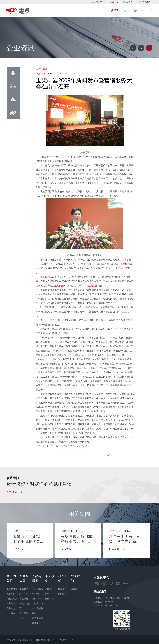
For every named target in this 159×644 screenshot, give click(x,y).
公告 (22, 618)
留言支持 (75, 589)
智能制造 (49, 599)
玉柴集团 (125, 264)
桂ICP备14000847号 (46, 640)
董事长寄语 (12, 589)
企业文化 (11, 608)
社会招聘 (62, 594)
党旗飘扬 (24, 599)
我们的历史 (12, 599)
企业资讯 (24, 589)
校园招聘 (62, 589)
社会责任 (11, 613)
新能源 (48, 589)
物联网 (48, 594)
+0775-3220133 (112, 602)
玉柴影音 (24, 613)
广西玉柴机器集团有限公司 (20, 640)
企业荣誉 (11, 603)
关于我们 (11, 594)
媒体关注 (24, 594)
